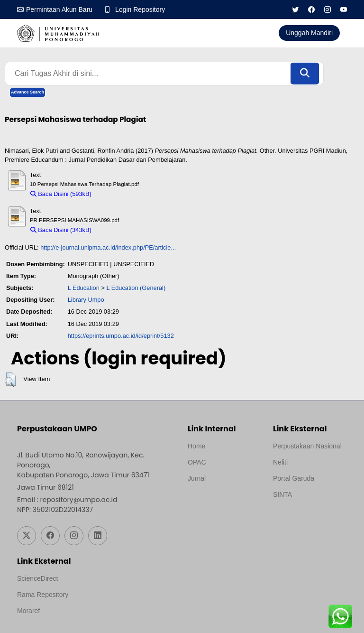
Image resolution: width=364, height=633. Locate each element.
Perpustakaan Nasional (307, 446)
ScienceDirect (37, 578)
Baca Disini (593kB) (61, 194)
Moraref (28, 611)
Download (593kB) (121, 194)
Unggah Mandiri (309, 33)
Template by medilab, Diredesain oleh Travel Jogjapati (221, 501)
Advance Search (27, 92)
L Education (84, 288)
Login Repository (140, 9)
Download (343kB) (121, 230)
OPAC (197, 462)
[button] (10, 380)
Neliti (280, 462)
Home (196, 446)
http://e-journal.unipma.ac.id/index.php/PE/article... (108, 247)
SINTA (282, 494)
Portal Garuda (294, 478)
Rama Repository (43, 595)
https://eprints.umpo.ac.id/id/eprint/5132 (121, 336)
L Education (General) (136, 288)
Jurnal (197, 478)
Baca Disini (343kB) (61, 230)
